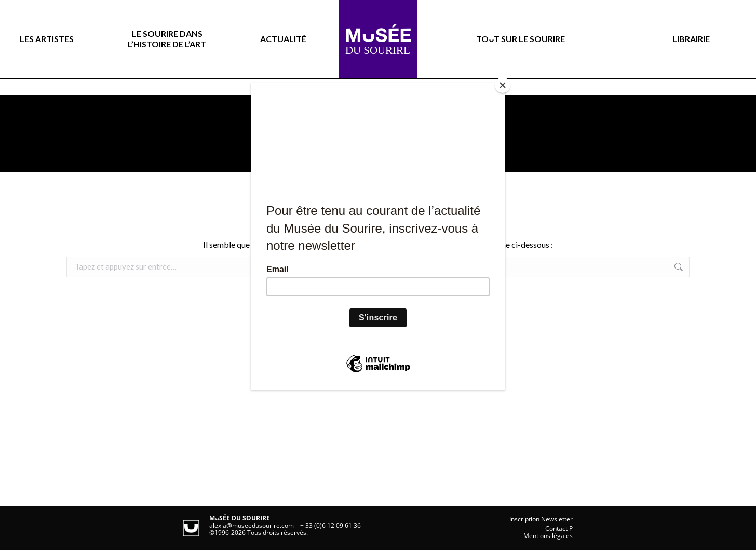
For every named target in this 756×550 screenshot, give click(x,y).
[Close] (503, 85)
